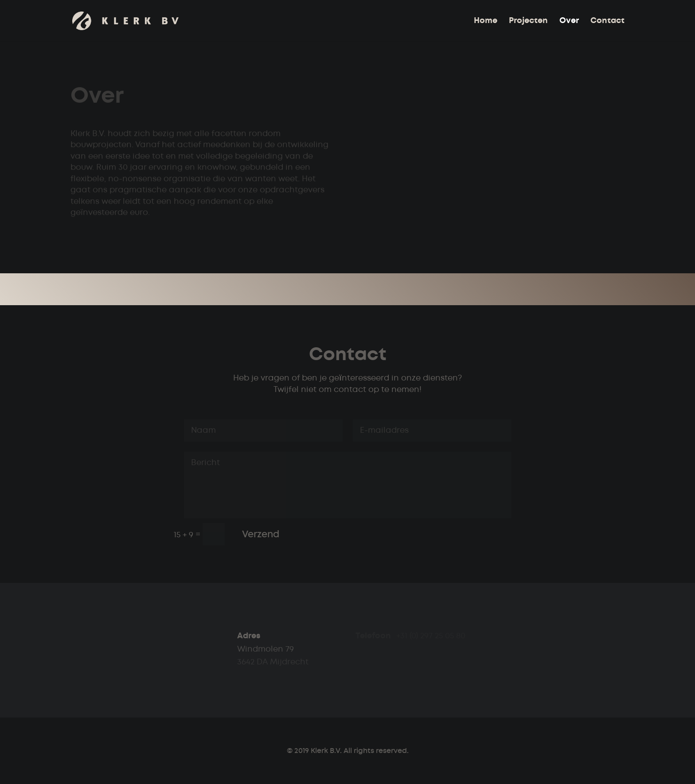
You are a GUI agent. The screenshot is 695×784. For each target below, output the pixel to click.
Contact (607, 21)
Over (569, 21)
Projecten (528, 21)
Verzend (261, 534)
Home (486, 21)
